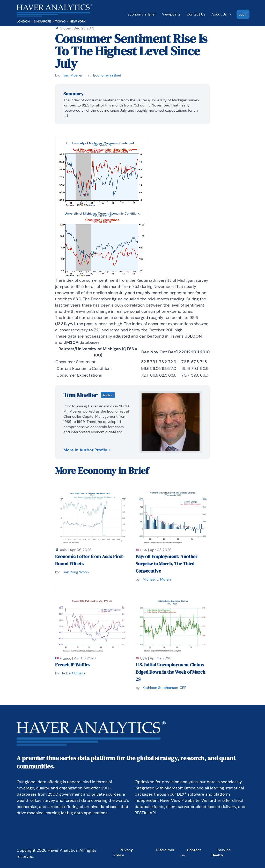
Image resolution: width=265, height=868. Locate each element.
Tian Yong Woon (75, 572)
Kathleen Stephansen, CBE (164, 688)
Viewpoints (171, 14)
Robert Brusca (74, 673)
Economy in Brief (142, 14)
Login (243, 14)
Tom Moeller (72, 75)
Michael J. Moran (157, 579)
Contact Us (196, 14)
